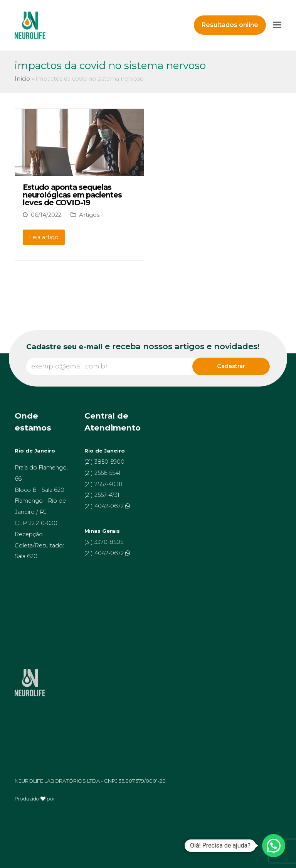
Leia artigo (44, 237)
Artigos (89, 215)
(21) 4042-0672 (105, 506)
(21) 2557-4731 (102, 495)
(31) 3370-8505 (104, 542)
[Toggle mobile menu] (277, 25)
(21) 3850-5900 (104, 462)
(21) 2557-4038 (103, 484)
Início (22, 79)
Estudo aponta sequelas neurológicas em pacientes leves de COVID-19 (72, 195)
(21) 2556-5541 (103, 473)
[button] (274, 846)
